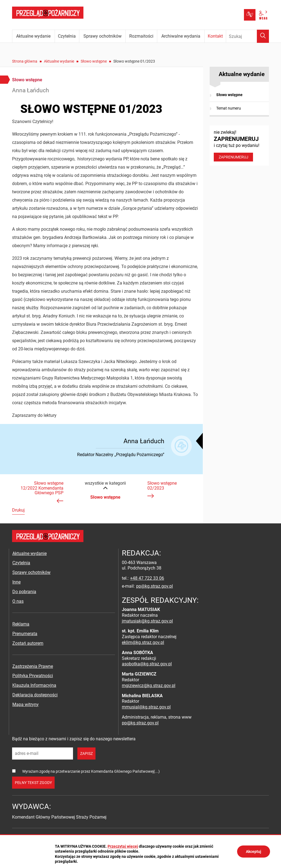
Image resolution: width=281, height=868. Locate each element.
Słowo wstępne (94, 61)
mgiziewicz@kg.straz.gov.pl (149, 686)
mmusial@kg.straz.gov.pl (146, 707)
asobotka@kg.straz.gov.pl (147, 664)
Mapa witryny (26, 704)
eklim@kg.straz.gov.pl (143, 642)
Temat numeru (229, 108)
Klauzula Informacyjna (34, 685)
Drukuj (18, 510)
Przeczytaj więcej (123, 846)
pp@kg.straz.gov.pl (154, 586)
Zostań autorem (28, 643)
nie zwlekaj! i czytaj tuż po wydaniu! (239, 146)
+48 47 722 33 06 (147, 578)
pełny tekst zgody (33, 783)
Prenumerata (25, 634)
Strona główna (25, 61)
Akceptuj (254, 852)
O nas (18, 601)
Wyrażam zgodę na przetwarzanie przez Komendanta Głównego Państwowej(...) (91, 771)
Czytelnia (21, 563)
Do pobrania (24, 592)
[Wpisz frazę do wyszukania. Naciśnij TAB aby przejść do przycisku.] (248, 36)
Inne (16, 582)
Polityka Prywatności (33, 676)
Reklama (21, 624)
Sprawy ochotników (31, 572)
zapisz (86, 753)
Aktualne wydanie (59, 61)
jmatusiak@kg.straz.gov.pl (147, 621)
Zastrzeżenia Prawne (33, 666)
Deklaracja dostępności (35, 695)
